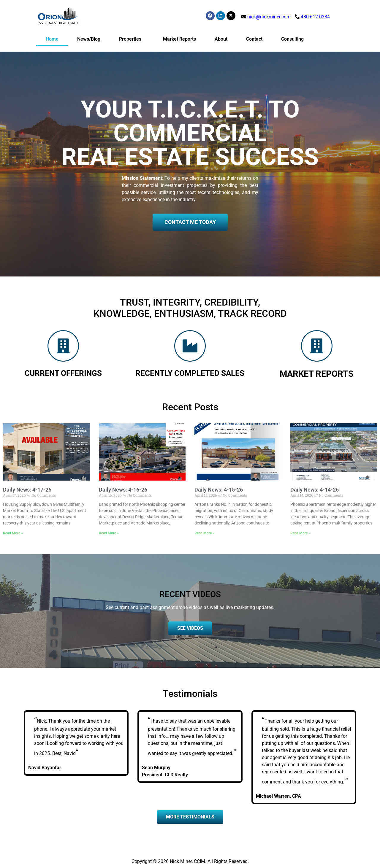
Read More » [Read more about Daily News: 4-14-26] (300, 533)
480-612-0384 (315, 17)
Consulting (292, 39)
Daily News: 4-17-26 (27, 490)
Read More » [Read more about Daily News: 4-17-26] (13, 533)
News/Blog (89, 39)
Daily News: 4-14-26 (315, 490)
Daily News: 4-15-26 (219, 490)
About (221, 39)
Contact (254, 39)
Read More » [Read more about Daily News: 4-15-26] (204, 533)
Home (52, 39)
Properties (132, 39)
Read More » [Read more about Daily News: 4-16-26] (109, 533)
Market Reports (179, 39)
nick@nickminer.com (269, 17)
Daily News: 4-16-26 (123, 490)
